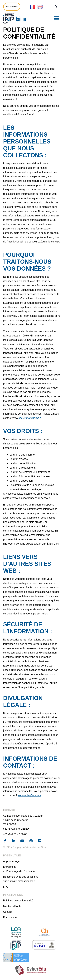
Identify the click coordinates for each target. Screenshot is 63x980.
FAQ (6, 887)
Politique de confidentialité (18, 901)
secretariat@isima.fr (30, 418)
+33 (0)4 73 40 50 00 (15, 834)
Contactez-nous (12, 7)
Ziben (44, 847)
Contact (8, 912)
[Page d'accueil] (15, 18)
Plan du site (10, 917)
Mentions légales (13, 906)
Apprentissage (11, 861)
